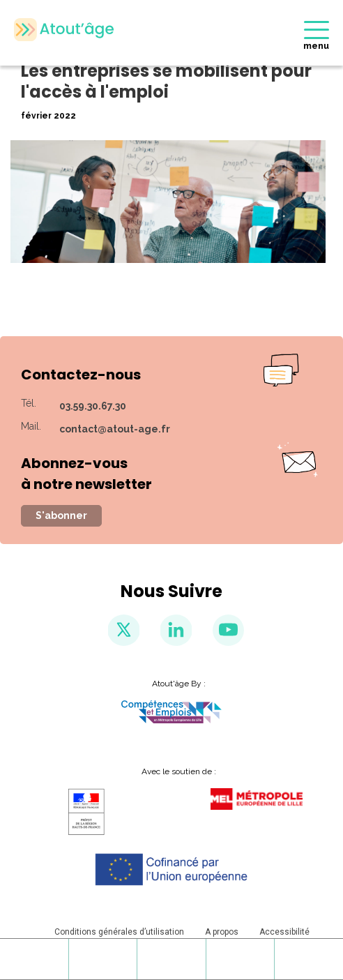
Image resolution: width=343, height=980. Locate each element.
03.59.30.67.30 (93, 406)
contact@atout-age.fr (115, 429)
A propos (222, 932)
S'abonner (61, 515)
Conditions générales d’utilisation (119, 932)
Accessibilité (284, 932)
